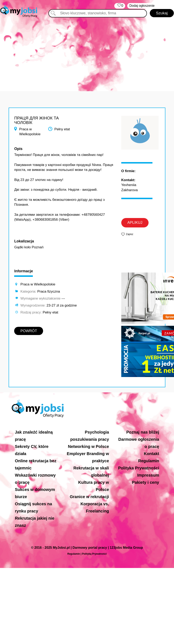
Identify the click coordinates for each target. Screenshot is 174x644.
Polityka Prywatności (139, 468)
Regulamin (149, 461)
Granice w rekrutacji (89, 497)
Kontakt (151, 454)
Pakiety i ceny (145, 482)
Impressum (148, 475)
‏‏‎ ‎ (120, 6)
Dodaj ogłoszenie (142, 6)
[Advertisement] (87, 52)
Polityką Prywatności (94, 554)
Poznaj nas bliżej (143, 432)
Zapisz (130, 234)
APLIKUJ (135, 223)
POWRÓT (29, 331)
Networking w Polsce (88, 446)
